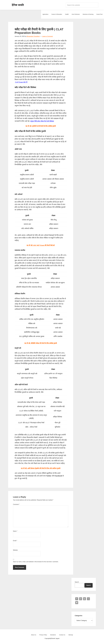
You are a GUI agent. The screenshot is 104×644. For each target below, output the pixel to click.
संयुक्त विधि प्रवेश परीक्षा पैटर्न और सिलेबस (43, 121)
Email (15, 541)
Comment (16, 504)
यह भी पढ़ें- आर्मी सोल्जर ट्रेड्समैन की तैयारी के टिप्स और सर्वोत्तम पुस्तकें (41, 468)
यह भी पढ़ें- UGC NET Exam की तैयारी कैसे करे (41, 245)
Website (15, 550)
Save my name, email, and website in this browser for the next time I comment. (36, 562)
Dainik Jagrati (18, 5)
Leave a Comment (47, 36)
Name (15, 531)
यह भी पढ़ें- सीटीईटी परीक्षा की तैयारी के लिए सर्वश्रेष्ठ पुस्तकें (41, 343)
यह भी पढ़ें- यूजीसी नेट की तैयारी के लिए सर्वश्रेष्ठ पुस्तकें (41, 126)
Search (77, 582)
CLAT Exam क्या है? (22, 82)
